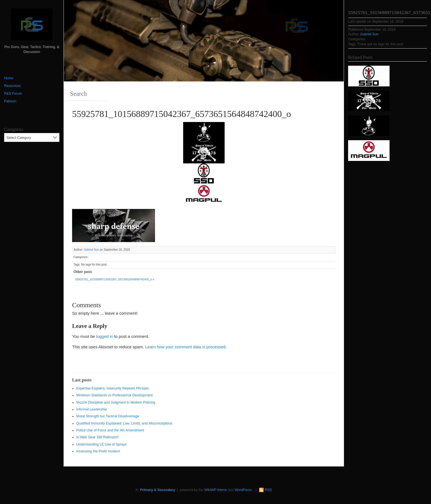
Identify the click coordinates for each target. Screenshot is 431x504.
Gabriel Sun (91, 250)
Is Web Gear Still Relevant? (97, 437)
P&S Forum (13, 94)
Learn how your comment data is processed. (186, 347)
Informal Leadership (91, 409)
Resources (12, 86)
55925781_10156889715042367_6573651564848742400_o (114, 279)
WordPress (243, 490)
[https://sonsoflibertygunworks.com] (204, 152)
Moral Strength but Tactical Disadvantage (108, 416)
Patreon (10, 101)
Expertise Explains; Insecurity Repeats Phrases (113, 388)
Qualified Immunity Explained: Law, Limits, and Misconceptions (124, 423)
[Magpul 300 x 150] (204, 194)
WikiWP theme (216, 490)
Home (9, 78)
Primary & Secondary (157, 490)
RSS (268, 490)
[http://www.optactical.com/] (204, 132)
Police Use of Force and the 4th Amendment (110, 430)
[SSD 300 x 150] (204, 173)
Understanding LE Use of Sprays (101, 444)
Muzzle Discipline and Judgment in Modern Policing (116, 402)
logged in (105, 336)
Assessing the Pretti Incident (98, 451)
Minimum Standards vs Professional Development (115, 395)
